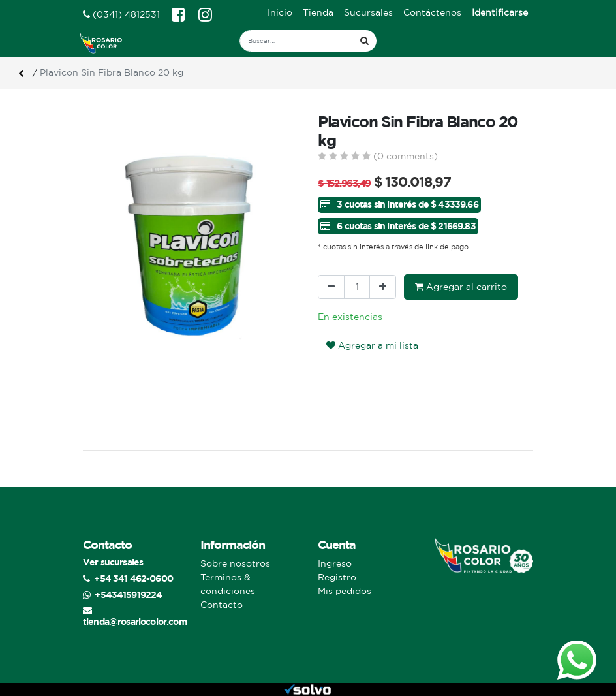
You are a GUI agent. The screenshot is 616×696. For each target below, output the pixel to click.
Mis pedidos (345, 591)
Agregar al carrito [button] (461, 287)
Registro (337, 577)
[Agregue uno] (383, 287)
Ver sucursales (113, 562)
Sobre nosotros (235, 563)
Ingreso (335, 563)
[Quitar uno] (331, 287)
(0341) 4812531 (121, 14)
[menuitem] (280, 13)
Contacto (222, 605)
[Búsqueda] (364, 41)
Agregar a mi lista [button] (372, 345)
